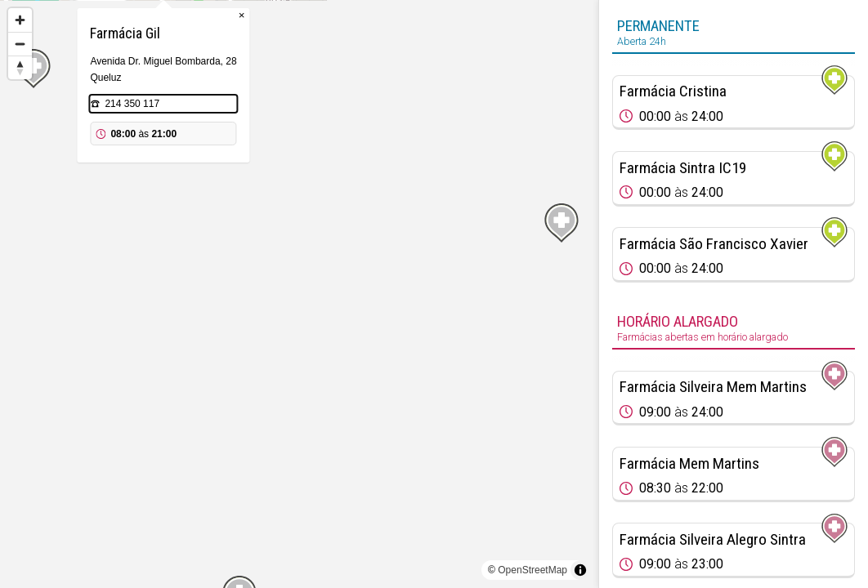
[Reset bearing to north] (20, 67)
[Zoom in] (20, 20)
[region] (299, 294)
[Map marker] (299, 274)
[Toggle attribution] (580, 570)
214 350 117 (268, 186)
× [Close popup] (378, 98)
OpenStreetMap (532, 570)
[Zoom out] (20, 44)
